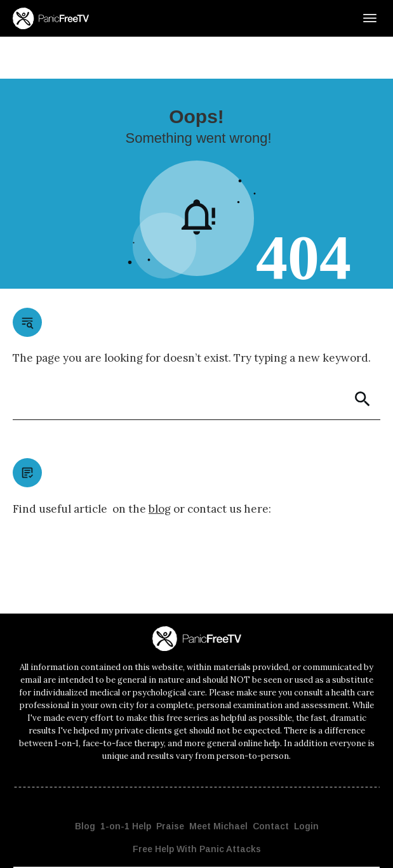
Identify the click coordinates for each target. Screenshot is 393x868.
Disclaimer (280, 847)
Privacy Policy (236, 847)
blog (160, 467)
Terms (312, 847)
